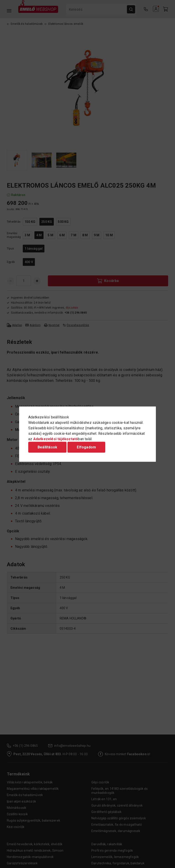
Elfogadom (86, 447)
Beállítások (47, 447)
